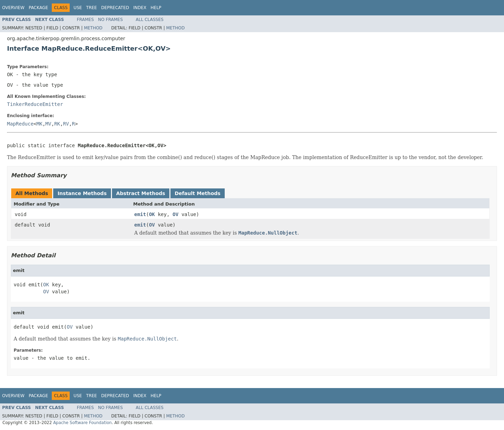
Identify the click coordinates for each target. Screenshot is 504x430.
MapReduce (20, 124)
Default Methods (198, 193)
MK (39, 124)
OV (176, 214)
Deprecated (115, 8)
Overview (13, 8)
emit (140, 214)
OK (152, 214)
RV (66, 124)
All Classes (150, 20)
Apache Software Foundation (82, 423)
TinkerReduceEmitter (35, 104)
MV (48, 124)
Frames (86, 20)
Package (38, 8)
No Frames (110, 20)
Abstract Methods (141, 193)
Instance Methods (82, 193)
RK (57, 124)
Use (78, 8)
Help (156, 8)
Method (93, 28)
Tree (92, 8)
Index (140, 8)
